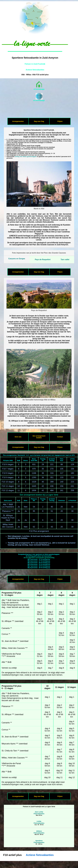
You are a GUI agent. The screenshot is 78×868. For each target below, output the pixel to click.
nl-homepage (39, 89)
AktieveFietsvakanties (39, 832)
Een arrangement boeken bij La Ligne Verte (39, 495)
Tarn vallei (65, 259)
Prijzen (60, 121)
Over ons (18, 437)
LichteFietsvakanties (39, 822)
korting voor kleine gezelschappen (26, 157)
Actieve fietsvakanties (35, 70)
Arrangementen (18, 121)
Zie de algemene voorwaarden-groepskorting (39, 558)
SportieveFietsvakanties (39, 842)
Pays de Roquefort (43, 259)
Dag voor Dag (39, 121)
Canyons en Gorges (17, 259)
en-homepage (39, 100)
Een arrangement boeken (39, 437)
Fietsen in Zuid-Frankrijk (35, 64)
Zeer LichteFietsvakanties (39, 813)
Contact (60, 437)
